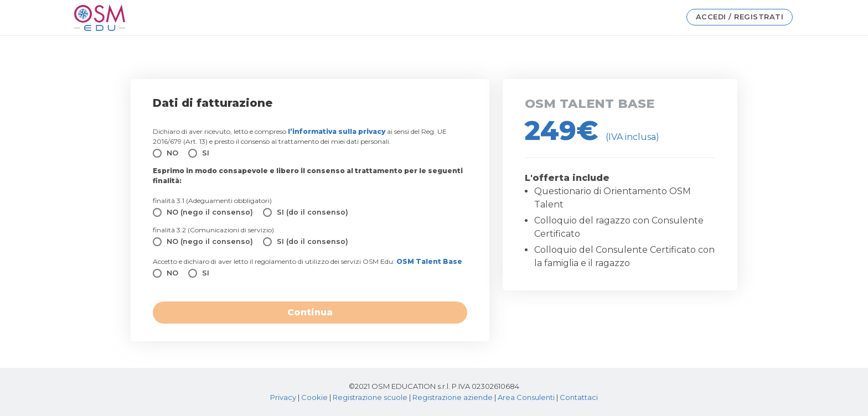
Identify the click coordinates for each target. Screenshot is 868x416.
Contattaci (579, 397)
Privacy (283, 397)
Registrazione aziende (453, 397)
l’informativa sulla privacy (337, 131)
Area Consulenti (526, 397)
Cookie (314, 397)
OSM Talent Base (429, 261)
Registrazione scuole (370, 397)
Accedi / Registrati (740, 17)
